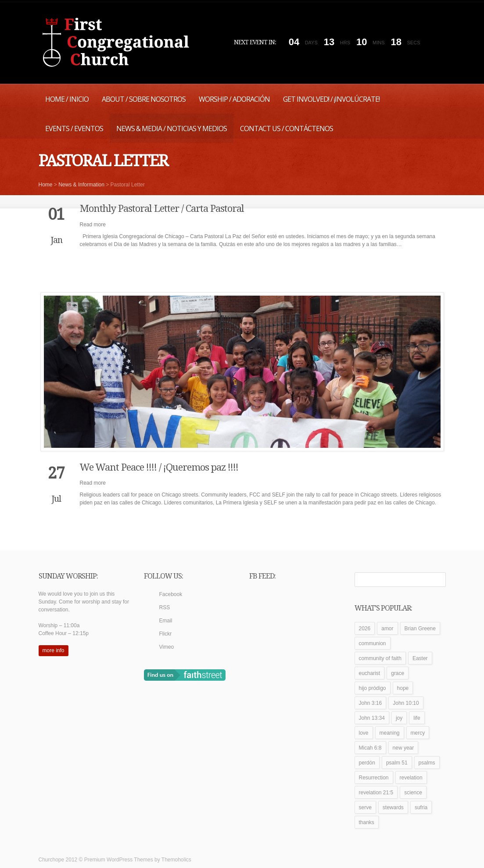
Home (46, 185)
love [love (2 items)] (364, 733)
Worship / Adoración (234, 99)
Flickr (166, 634)
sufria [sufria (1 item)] (421, 807)
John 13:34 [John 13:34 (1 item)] (372, 718)
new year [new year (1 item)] (403, 748)
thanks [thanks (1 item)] (367, 822)
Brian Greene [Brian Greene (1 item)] (420, 629)
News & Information (81, 185)
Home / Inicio (67, 99)
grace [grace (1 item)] (398, 673)
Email (166, 621)
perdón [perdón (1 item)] (367, 763)
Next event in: (255, 42)
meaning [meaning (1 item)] (390, 733)
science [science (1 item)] (413, 793)
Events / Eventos (74, 129)
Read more (93, 225)
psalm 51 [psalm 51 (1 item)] (397, 763)
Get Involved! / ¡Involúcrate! (331, 99)
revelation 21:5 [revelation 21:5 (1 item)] (376, 793)
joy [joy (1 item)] (399, 718)
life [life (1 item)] (417, 718)
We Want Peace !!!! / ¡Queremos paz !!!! (159, 467)
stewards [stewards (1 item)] (393, 807)
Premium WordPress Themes (119, 860)
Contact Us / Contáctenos (287, 129)
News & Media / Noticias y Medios (172, 129)
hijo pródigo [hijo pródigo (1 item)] (373, 688)
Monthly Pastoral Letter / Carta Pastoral (162, 209)
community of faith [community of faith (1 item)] (380, 658)
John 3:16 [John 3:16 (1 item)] (371, 703)
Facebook (171, 594)
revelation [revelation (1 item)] (411, 778)
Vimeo (167, 647)
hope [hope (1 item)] (403, 688)
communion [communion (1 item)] (373, 643)
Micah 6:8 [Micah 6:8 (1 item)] (370, 748)
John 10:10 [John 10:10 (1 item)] (406, 703)
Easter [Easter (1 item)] (420, 658)
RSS (165, 607)
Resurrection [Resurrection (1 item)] (374, 778)
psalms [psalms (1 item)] (427, 763)
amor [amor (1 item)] (387, 629)
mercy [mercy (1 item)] (418, 733)
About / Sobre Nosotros (144, 99)
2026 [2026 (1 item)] (365, 629)
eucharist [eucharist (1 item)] (370, 673)
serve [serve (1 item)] (365, 807)
